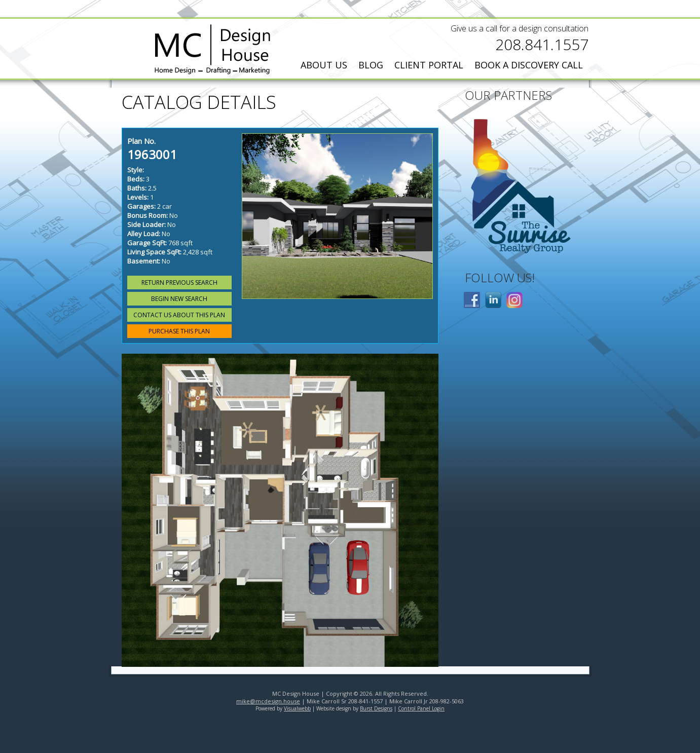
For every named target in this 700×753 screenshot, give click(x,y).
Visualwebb (297, 708)
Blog (371, 65)
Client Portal (429, 65)
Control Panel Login (421, 708)
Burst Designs (376, 708)
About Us (324, 65)
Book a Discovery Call (529, 65)
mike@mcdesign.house (268, 701)
